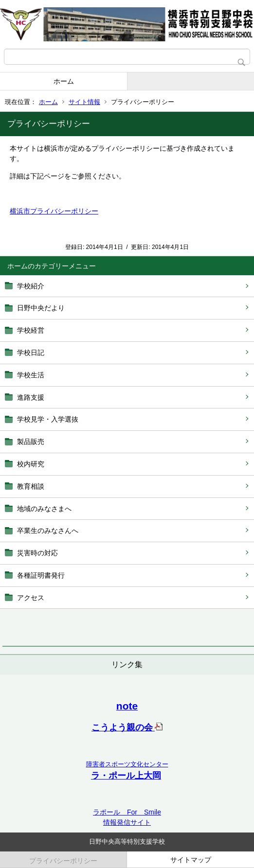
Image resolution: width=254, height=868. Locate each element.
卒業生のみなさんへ (48, 531)
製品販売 (31, 442)
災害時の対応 (37, 553)
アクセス (31, 598)
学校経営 (31, 330)
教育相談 (31, 486)
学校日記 (31, 353)
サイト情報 (84, 102)
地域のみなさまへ (44, 509)
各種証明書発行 (41, 575)
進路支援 (31, 397)
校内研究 (31, 464)
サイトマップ (191, 860)
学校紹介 (31, 286)
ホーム (64, 81)
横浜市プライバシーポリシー (54, 211)
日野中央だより (41, 308)
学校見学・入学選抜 (48, 419)
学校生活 (31, 375)
